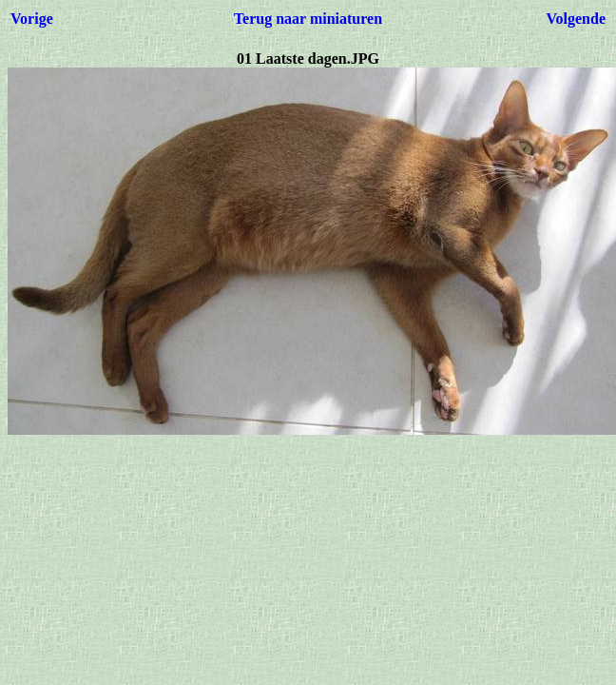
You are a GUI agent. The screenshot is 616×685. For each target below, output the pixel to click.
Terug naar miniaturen (308, 19)
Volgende (576, 19)
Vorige (32, 19)
